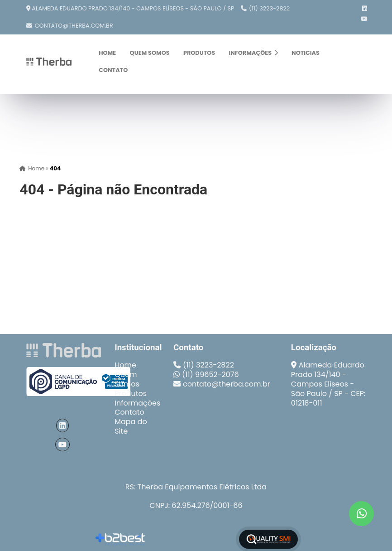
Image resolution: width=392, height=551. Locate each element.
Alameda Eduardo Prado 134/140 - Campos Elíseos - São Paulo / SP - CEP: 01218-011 (328, 384)
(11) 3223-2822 (269, 8)
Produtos (199, 53)
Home (107, 53)
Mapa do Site (131, 426)
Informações (253, 53)
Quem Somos (150, 53)
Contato (113, 70)
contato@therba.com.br (74, 26)
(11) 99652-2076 (210, 375)
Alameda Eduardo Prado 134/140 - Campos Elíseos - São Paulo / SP (133, 8)
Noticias (306, 53)
